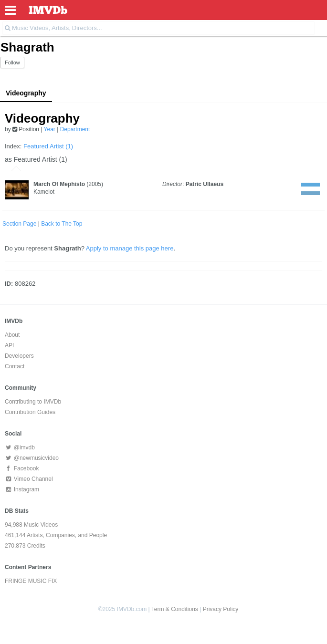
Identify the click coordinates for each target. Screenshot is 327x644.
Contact (15, 366)
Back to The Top (62, 224)
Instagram (22, 489)
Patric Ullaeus (205, 184)
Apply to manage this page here (130, 248)
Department (75, 129)
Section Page (19, 224)
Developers (19, 356)
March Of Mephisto (59, 184)
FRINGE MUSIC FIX (31, 581)
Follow (12, 62)
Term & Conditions (175, 609)
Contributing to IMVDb (33, 402)
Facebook (22, 468)
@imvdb (20, 447)
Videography (26, 93)
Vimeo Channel (29, 479)
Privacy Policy (221, 609)
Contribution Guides (30, 412)
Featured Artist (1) (48, 146)
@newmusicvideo (32, 458)
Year (50, 129)
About (12, 335)
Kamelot (44, 192)
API (9, 345)
